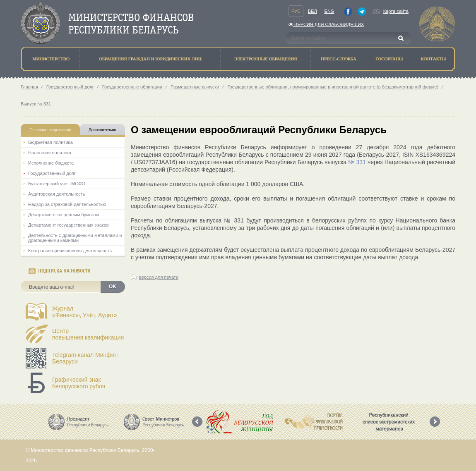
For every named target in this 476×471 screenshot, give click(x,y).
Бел (313, 11)
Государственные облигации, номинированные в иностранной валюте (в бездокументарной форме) (333, 87)
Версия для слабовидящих (326, 24)
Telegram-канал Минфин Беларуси (85, 358)
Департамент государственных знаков (69, 225)
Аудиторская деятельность (57, 194)
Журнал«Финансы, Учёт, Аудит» (85, 312)
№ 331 (357, 162)
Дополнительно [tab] (102, 130)
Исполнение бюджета (51, 163)
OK (113, 287)
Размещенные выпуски (195, 87)
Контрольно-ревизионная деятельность (70, 251)
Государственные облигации (132, 87)
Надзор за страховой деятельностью (67, 204)
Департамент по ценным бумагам (64, 215)
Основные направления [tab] (50, 130)
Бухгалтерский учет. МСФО (57, 184)
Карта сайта (396, 11)
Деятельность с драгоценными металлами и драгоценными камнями (75, 238)
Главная (29, 87)
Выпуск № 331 (36, 104)
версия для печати (159, 277)
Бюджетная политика (50, 142)
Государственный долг (70, 87)
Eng (329, 11)
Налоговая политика (50, 153)
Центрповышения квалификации (88, 334)
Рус (296, 11)
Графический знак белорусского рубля (79, 383)
